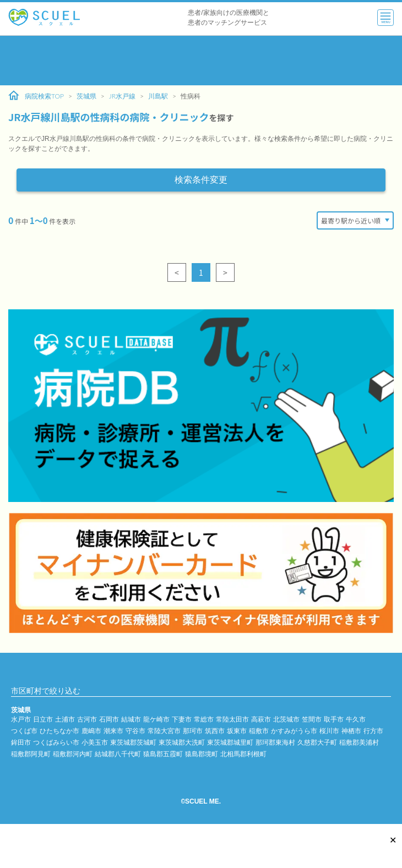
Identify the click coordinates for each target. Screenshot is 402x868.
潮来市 (113, 731)
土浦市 (65, 719)
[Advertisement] (201, 61)
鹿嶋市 (91, 731)
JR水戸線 (122, 96)
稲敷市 (259, 731)
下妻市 (182, 719)
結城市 (131, 719)
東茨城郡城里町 (230, 742)
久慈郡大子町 (317, 742)
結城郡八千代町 (118, 754)
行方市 (373, 731)
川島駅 (158, 96)
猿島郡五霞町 (163, 754)
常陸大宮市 (164, 731)
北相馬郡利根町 (243, 754)
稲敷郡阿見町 (31, 754)
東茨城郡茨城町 (133, 742)
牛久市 (356, 719)
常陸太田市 (232, 719)
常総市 (204, 719)
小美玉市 (95, 742)
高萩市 (261, 719)
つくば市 (24, 731)
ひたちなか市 (59, 731)
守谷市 (135, 731)
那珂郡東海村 (275, 742)
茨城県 (86, 96)
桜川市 (329, 731)
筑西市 (215, 731)
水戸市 (21, 719)
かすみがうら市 (294, 731)
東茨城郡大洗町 (182, 742)
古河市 (87, 719)
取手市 (334, 719)
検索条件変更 (201, 180)
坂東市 (237, 731)
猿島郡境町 (202, 754)
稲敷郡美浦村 (359, 742)
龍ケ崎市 (156, 719)
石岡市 (109, 719)
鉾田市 (21, 742)
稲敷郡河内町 (73, 754)
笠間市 (312, 719)
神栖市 (351, 731)
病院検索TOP (36, 96)
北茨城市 (286, 719)
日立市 (43, 719)
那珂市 (193, 731)
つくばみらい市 (56, 742)
